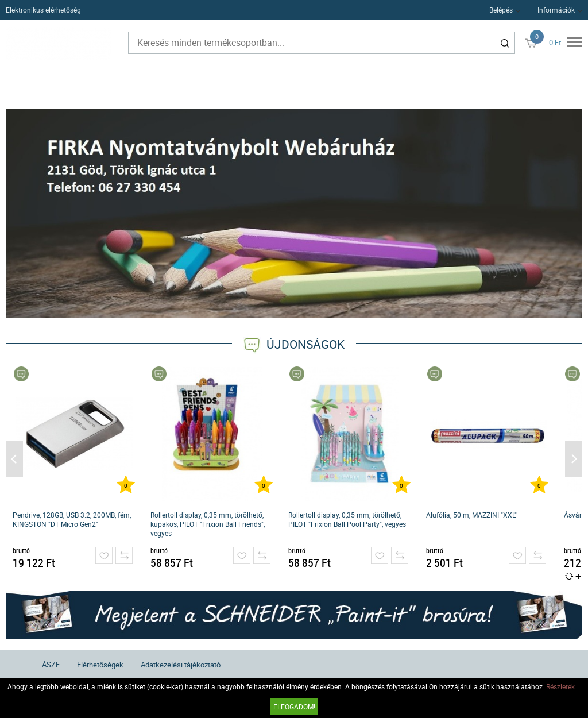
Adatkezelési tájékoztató (181, 665)
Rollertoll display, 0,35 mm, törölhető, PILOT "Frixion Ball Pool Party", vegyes (347, 519)
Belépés (501, 10)
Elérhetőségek (100, 665)
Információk (556, 10)
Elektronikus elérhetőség (43, 10)
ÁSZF (51, 665)
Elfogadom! (294, 707)
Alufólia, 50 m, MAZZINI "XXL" (471, 515)
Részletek (560, 686)
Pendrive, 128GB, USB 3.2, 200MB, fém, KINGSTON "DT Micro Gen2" (72, 519)
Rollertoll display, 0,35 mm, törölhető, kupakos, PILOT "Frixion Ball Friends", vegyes (208, 524)
